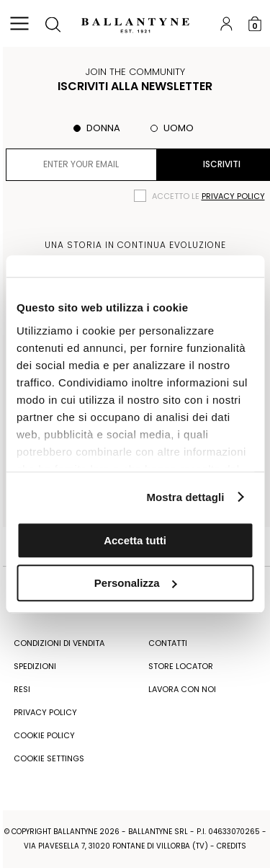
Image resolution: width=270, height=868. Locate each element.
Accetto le (208, 196)
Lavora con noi (182, 689)
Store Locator (181, 666)
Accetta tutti (135, 540)
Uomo (179, 128)
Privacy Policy (45, 712)
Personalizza (136, 583)
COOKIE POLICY (44, 735)
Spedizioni (35, 666)
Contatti (168, 643)
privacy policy (233, 196)
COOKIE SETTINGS (49, 758)
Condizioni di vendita (59, 643)
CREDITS (231, 846)
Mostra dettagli (185, 497)
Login (226, 23)
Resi (22, 689)
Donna (103, 128)
